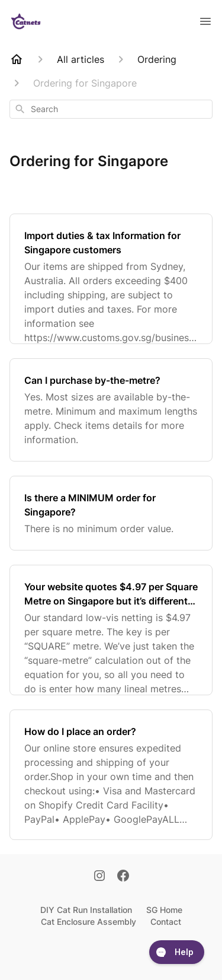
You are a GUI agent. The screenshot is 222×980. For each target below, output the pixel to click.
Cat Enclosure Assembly (89, 922)
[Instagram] (99, 877)
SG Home (164, 910)
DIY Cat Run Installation (86, 910)
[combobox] (111, 109)
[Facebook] (123, 877)
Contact (166, 922)
